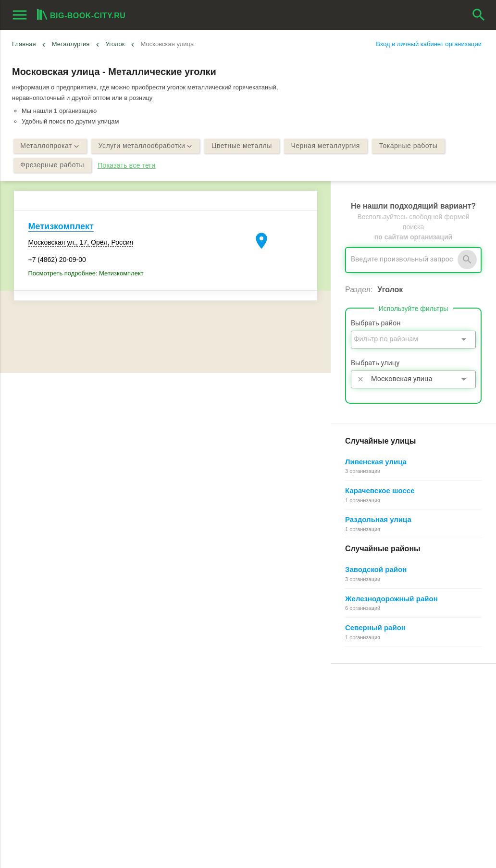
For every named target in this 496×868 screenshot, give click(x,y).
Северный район (375, 627)
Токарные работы (409, 146)
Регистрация (350, 701)
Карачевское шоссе (380, 490)
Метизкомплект (61, 226)
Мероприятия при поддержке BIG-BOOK (71, 778)
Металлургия (71, 44)
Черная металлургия (326, 146)
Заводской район (376, 569)
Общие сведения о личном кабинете (385, 723)
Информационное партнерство (217, 734)
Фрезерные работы (53, 165)
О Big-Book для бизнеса (206, 713)
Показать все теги (126, 165)
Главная (24, 44)
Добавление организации (368, 756)
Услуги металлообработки (146, 146)
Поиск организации (359, 734)
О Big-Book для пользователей (216, 701)
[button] (309, 846)
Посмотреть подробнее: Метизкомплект (86, 273)
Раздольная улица (378, 519)
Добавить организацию (64, 735)
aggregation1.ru (171, 856)
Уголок (115, 44)
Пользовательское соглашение (217, 756)
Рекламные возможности (51, 756)
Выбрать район (376, 323)
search (479, 15)
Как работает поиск (360, 745)
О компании (189, 745)
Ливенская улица (376, 462)
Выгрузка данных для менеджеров (66, 767)
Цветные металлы (242, 146)
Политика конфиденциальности (218, 767)
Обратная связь (195, 723)
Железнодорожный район (391, 599)
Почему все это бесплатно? (372, 713)
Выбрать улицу (375, 363)
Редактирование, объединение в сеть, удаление (402, 767)
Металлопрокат (50, 146)
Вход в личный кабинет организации (429, 44)
